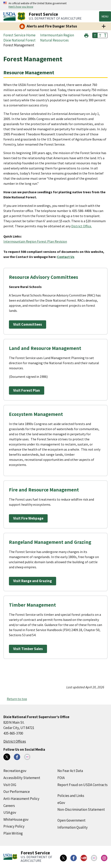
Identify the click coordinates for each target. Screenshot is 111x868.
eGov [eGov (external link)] (61, 803)
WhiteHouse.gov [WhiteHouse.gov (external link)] (16, 819)
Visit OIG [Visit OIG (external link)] (10, 785)
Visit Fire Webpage (28, 518)
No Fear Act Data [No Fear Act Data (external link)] (70, 771)
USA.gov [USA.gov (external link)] (10, 812)
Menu (105, 16)
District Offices (15, 741)
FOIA (61, 778)
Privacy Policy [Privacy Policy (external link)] (14, 826)
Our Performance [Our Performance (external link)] (17, 792)
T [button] (95, 35)
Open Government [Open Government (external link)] (71, 820)
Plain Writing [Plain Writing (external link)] (13, 833)
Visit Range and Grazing (33, 581)
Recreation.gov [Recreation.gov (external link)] (15, 771)
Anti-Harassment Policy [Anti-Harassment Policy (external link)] (21, 799)
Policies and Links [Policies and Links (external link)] (71, 796)
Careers (9, 806)
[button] (86, 35)
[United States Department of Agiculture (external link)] (10, 16)
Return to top (17, 699)
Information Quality (73, 827)
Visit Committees (28, 324)
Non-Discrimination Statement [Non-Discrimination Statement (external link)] (81, 809)
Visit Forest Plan (27, 390)
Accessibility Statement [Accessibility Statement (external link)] (22, 778)
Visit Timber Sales (28, 649)
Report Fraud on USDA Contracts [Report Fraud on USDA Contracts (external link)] (83, 785)
